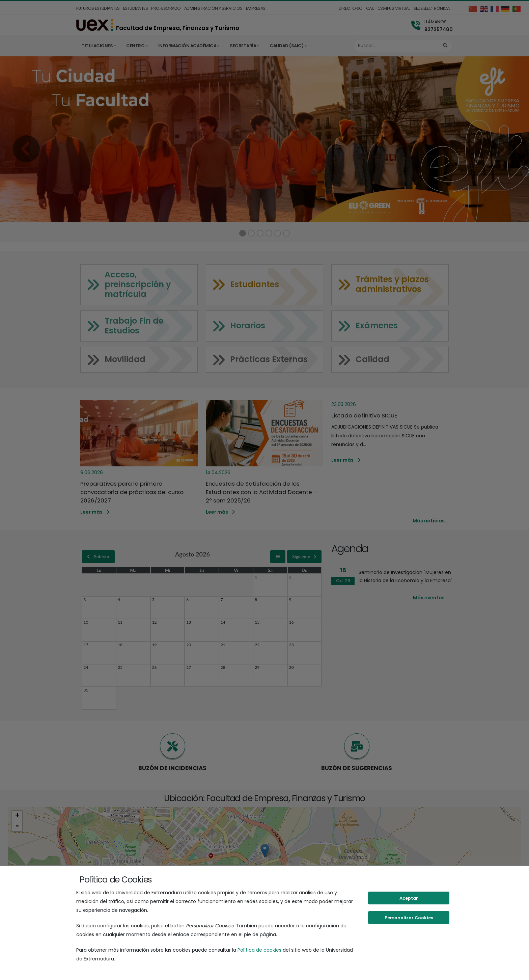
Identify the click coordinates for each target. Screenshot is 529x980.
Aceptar (409, 898)
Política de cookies (259, 950)
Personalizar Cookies (409, 918)
